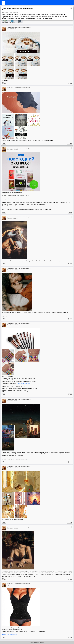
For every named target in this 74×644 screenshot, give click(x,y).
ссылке (33, 10)
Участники (5, 22)
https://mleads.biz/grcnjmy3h (9, 635)
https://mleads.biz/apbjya (23, 383)
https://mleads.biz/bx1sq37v (16, 199)
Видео (20, 22)
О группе (12, 22)
